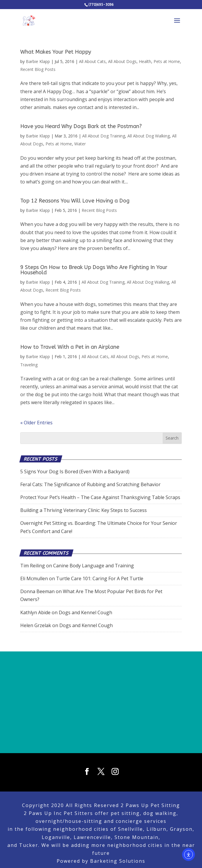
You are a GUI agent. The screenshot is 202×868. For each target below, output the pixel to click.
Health (145, 61)
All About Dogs (122, 61)
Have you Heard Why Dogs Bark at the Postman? (81, 126)
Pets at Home (167, 61)
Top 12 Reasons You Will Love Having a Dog (75, 201)
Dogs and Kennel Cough (85, 612)
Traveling (29, 365)
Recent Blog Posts (38, 69)
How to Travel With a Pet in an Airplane (70, 347)
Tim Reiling (33, 566)
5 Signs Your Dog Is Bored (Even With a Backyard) (75, 472)
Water (80, 144)
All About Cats (92, 61)
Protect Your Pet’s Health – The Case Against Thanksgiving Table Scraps (100, 497)
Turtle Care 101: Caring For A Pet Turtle (100, 578)
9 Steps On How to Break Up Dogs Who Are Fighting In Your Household (94, 270)
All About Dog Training (104, 136)
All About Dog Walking (149, 136)
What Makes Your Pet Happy (56, 52)
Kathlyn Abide (35, 612)
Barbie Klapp (38, 61)
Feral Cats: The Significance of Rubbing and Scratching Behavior (90, 484)
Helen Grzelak (36, 625)
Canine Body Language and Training (94, 566)
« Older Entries (36, 423)
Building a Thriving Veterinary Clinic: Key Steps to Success (84, 510)
